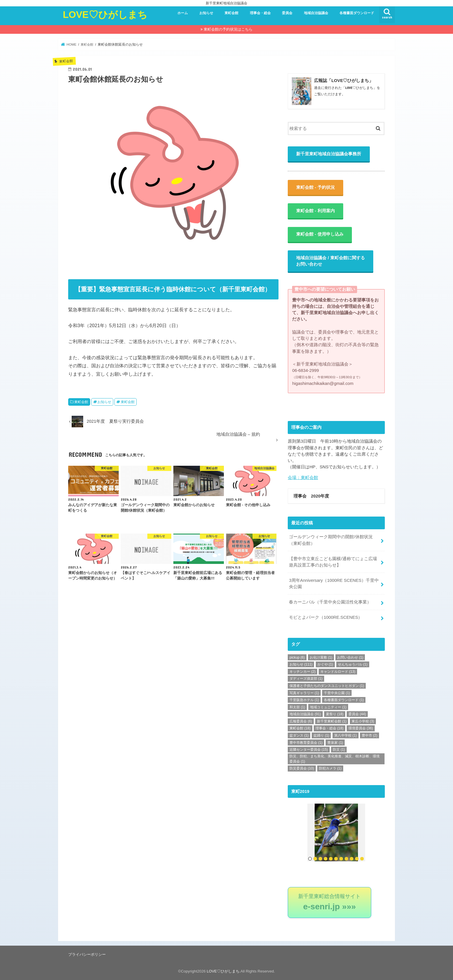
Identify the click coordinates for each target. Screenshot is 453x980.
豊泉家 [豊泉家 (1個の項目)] (335, 742)
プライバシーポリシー (87, 954)
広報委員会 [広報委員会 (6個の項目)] (301, 721)
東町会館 (231, 13)
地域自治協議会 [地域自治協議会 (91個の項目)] (305, 714)
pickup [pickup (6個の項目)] (297, 657)
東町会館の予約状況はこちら (228, 29)
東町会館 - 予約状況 (316, 187)
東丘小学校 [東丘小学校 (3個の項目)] (363, 721)
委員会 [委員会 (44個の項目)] (357, 714)
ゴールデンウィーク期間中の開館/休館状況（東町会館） (331, 540)
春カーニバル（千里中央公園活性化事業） (330, 602)
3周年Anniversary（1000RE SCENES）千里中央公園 (334, 584)
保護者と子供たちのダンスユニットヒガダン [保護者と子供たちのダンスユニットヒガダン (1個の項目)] (327, 686)
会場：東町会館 (303, 478)
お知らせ (206, 13)
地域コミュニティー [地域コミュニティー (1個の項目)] (328, 707)
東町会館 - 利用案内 (316, 211)
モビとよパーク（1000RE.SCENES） (326, 617)
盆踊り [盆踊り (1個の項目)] (321, 735)
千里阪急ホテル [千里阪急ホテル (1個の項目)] (304, 700)
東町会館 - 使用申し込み (320, 234)
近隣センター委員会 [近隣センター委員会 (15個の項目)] (309, 750)
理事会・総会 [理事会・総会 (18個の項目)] (329, 728)
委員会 (287, 13)
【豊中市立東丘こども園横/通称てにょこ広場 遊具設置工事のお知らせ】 (335, 562)
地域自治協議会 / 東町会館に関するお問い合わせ (331, 261)
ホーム (183, 13)
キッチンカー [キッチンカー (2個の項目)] (302, 672)
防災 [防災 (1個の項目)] (339, 750)
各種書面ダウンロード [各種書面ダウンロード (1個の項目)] (344, 700)
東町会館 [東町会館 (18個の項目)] (300, 728)
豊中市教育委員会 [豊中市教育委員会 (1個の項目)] (306, 742)
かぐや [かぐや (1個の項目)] (325, 664)
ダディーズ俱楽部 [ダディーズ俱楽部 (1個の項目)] (306, 679)
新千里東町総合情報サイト (330, 902)
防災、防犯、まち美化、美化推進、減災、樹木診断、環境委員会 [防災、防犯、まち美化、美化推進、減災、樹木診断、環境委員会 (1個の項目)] (335, 759)
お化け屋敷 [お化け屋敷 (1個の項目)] (321, 657)
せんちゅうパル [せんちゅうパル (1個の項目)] (353, 664)
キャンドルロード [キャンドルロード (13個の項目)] (338, 672)
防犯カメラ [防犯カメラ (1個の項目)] (330, 768)
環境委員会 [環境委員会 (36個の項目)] (361, 728)
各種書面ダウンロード (357, 13)
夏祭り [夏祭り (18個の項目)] (335, 714)
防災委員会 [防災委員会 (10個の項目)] (302, 768)
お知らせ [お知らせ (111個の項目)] (301, 664)
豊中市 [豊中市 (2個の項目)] (370, 735)
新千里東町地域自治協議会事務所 (329, 154)
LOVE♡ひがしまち (105, 15)
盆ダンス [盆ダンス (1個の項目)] (299, 735)
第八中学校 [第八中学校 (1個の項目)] (346, 735)
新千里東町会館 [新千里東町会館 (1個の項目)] (332, 721)
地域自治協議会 (316, 13)
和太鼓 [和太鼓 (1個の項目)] (297, 707)
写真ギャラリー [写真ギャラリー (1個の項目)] (304, 693)
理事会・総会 (260, 13)
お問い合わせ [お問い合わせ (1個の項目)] (350, 657)
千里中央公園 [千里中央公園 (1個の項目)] (337, 693)
